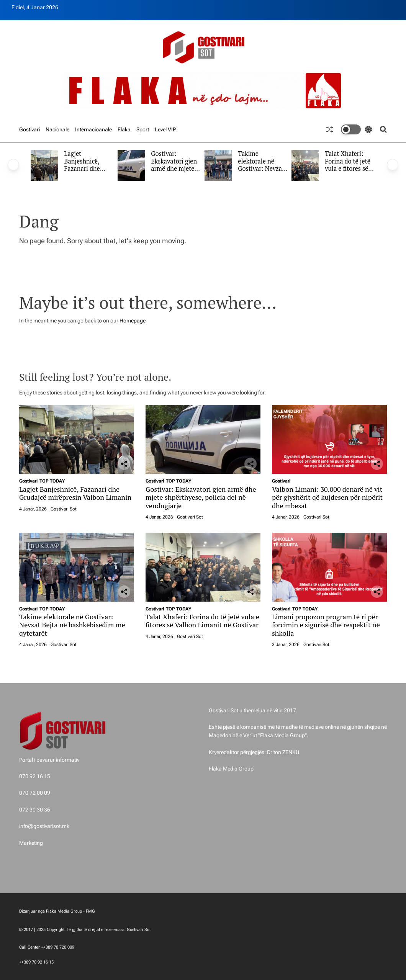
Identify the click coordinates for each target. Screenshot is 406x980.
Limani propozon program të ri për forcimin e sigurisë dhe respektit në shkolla (326, 625)
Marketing (31, 843)
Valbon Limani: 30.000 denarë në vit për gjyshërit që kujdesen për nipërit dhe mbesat (327, 497)
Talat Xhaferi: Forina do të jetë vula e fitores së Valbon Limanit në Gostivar (348, 169)
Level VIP (165, 129)
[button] (13, 165)
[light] (357, 129)
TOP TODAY (52, 481)
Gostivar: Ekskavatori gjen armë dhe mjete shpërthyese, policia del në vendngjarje (174, 172)
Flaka (124, 129)
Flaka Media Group (231, 769)
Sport (143, 129)
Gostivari (29, 129)
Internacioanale (93, 129)
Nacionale (57, 129)
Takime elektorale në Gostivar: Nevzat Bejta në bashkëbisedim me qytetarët (261, 172)
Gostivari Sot (64, 509)
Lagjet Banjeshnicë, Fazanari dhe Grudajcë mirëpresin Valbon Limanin (86, 172)
